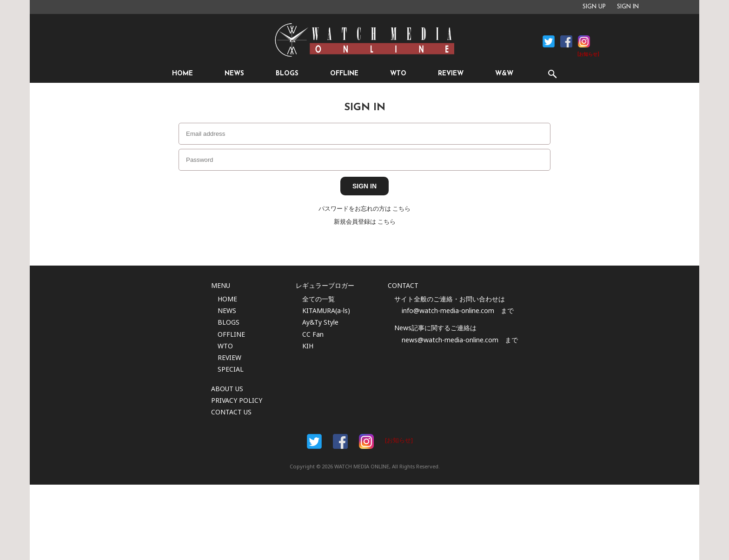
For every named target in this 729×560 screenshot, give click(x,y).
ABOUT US (227, 389)
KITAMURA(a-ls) (326, 310)
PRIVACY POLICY (237, 400)
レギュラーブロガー (325, 285)
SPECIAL (231, 369)
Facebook (549, 41)
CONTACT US (231, 412)
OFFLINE (344, 74)
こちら (401, 209)
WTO (398, 74)
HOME (182, 74)
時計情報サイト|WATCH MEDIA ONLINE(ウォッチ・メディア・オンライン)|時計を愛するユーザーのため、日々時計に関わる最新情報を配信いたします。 (364, 40)
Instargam (366, 441)
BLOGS (287, 74)
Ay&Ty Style (320, 322)
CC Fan (313, 334)
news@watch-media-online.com (450, 340)
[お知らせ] (588, 55)
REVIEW (451, 74)
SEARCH (552, 74)
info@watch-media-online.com (448, 310)
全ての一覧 (318, 299)
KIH (308, 346)
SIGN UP (594, 7)
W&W (504, 74)
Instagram (584, 41)
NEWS (234, 74)
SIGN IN (628, 7)
